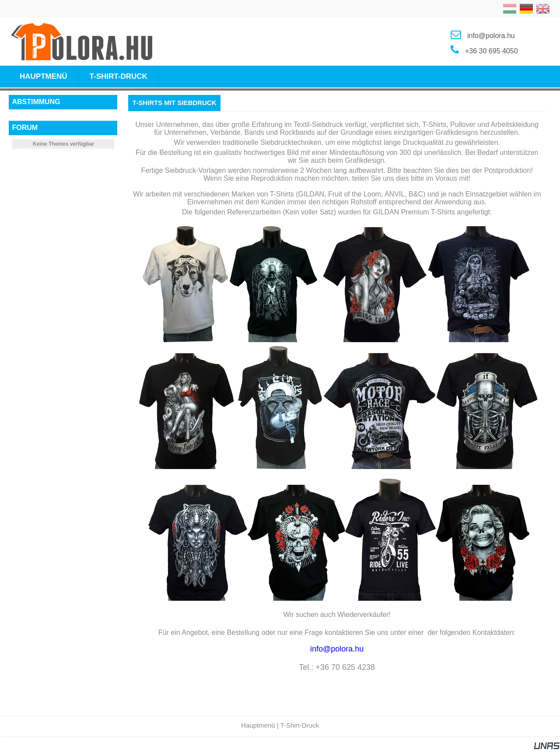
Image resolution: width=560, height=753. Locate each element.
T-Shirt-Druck (300, 725)
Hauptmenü (258, 725)
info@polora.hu (337, 649)
